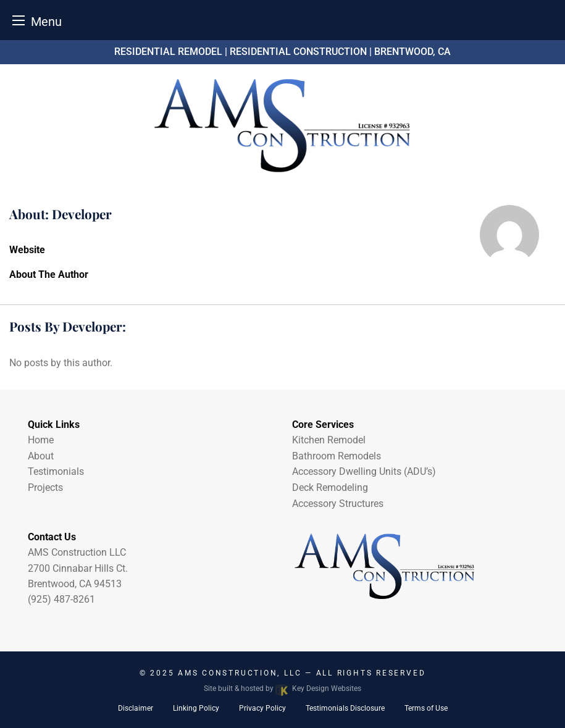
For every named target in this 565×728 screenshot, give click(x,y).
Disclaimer (136, 708)
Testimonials (56, 471)
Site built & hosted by (282, 688)
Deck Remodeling (330, 487)
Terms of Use (426, 708)
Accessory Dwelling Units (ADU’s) (364, 471)
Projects (45, 487)
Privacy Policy (262, 708)
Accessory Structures (338, 504)
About (41, 456)
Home (41, 440)
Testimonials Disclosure (345, 708)
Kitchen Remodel (329, 440)
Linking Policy (196, 708)
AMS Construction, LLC (241, 673)
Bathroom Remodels (337, 456)
